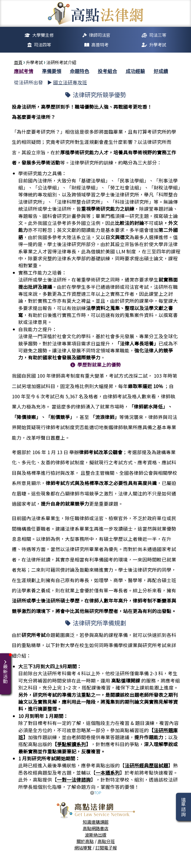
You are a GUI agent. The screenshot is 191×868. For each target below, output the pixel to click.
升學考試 (158, 45)
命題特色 (80, 71)
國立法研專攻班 (70, 82)
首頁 (18, 62)
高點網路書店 (96, 828)
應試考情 (24, 71)
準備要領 (52, 71)
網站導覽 (83, 848)
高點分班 (106, 841)
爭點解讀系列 (71, 744)
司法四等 (42, 45)
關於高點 (85, 841)
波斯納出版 (96, 835)
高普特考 (100, 45)
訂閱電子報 (106, 848)
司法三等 (158, 35)
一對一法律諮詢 (74, 780)
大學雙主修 (43, 35)
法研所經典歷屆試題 (146, 765)
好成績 (161, 71)
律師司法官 (100, 35)
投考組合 (107, 71)
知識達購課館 (96, 822)
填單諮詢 (183, 807)
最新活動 (6, 668)
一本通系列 (108, 773)
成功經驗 (135, 71)
